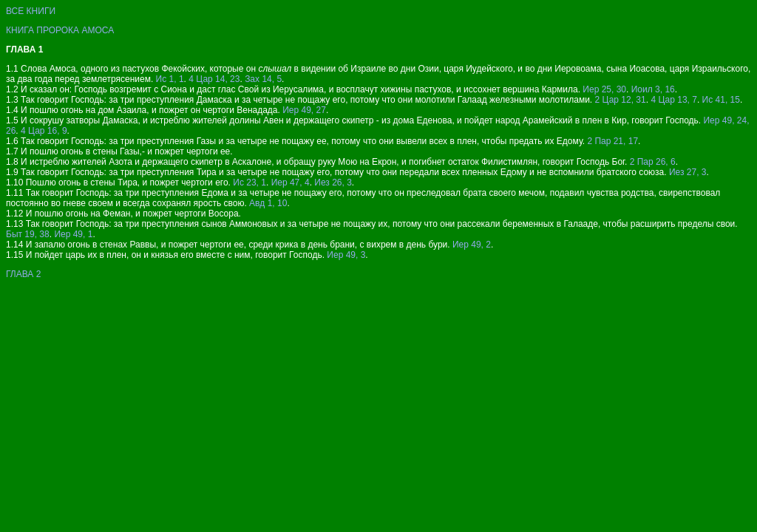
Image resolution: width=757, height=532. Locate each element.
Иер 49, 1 (73, 234)
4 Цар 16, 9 (44, 131)
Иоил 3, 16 (653, 89)
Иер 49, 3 (346, 255)
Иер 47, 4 (291, 183)
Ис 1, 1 (170, 79)
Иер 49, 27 (304, 110)
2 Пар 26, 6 (653, 162)
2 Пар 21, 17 (612, 141)
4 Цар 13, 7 (674, 100)
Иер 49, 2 (472, 245)
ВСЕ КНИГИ (31, 11)
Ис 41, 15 (721, 100)
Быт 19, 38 (28, 234)
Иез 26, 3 (333, 183)
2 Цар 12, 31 (621, 100)
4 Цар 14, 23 (214, 79)
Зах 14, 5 (263, 79)
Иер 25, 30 (604, 89)
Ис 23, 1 (249, 183)
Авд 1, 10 (268, 203)
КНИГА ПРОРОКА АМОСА (60, 30)
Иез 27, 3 (688, 172)
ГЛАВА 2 (23, 274)
